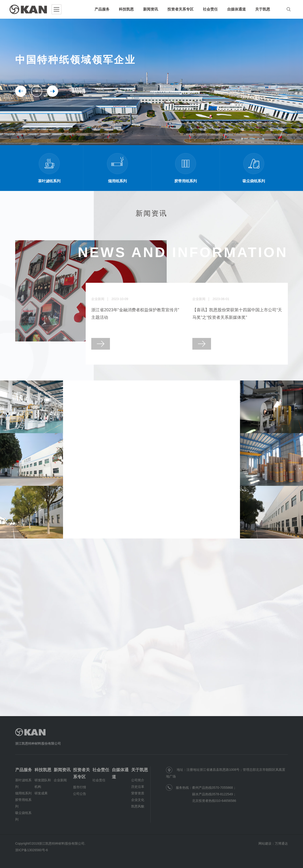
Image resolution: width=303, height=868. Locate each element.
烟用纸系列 (23, 793)
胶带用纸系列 (23, 803)
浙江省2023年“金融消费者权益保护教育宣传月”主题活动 (135, 314)
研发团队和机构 (43, 783)
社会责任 (101, 770)
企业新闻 (60, 780)
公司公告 (80, 794)
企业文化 (138, 800)
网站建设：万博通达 (273, 843)
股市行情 (80, 787)
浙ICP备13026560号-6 (32, 850)
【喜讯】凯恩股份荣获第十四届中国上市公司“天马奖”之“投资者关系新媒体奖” (237, 314)
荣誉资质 (138, 793)
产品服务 (24, 770)
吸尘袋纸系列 (23, 816)
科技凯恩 (43, 770)
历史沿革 (138, 787)
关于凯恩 (140, 770)
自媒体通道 (120, 773)
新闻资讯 (62, 770)
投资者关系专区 (81, 773)
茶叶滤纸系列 (23, 783)
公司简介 (138, 780)
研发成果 (41, 793)
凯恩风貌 (138, 806)
